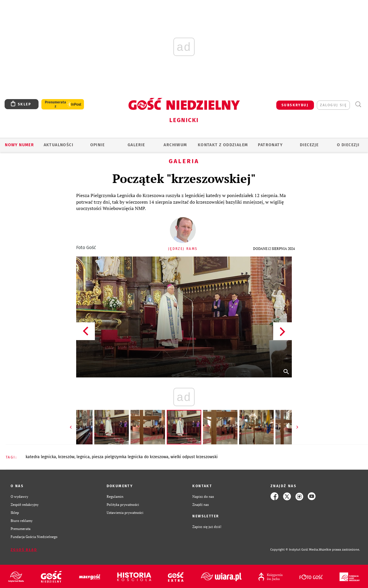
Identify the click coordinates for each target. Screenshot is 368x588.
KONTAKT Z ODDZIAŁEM (223, 145)
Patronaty (270, 145)
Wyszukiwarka (358, 104)
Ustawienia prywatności (125, 512)
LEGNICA (83, 457)
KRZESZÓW (66, 457)
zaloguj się (333, 105)
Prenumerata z (55, 104)
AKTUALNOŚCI (59, 145)
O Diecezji (348, 145)
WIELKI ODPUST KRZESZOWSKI (194, 457)
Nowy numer (19, 145)
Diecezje (309, 145)
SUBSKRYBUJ (295, 105)
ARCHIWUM (175, 145)
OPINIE (97, 145)
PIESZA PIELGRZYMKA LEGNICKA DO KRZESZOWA (130, 457)
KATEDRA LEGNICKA (41, 457)
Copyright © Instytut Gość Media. (295, 550)
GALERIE (136, 145)
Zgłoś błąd (24, 550)
